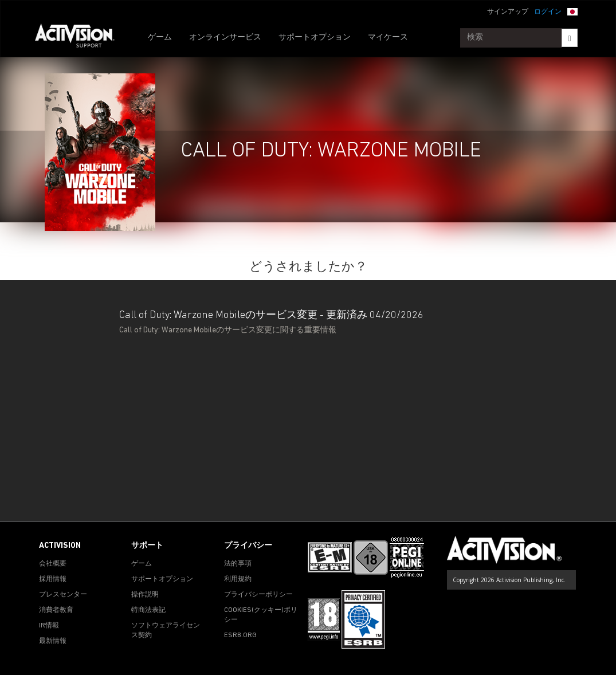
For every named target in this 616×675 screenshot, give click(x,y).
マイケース (388, 38)
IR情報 (49, 626)
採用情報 (53, 579)
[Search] (569, 38)
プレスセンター (63, 595)
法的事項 (238, 564)
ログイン (548, 12)
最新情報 (53, 641)
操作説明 (145, 595)
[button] (572, 11)
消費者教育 (56, 610)
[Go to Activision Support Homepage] (81, 38)
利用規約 (238, 579)
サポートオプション (315, 38)
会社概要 (53, 564)
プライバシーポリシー (258, 595)
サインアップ (508, 12)
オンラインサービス (225, 38)
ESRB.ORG (240, 635)
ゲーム (160, 38)
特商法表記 (148, 610)
